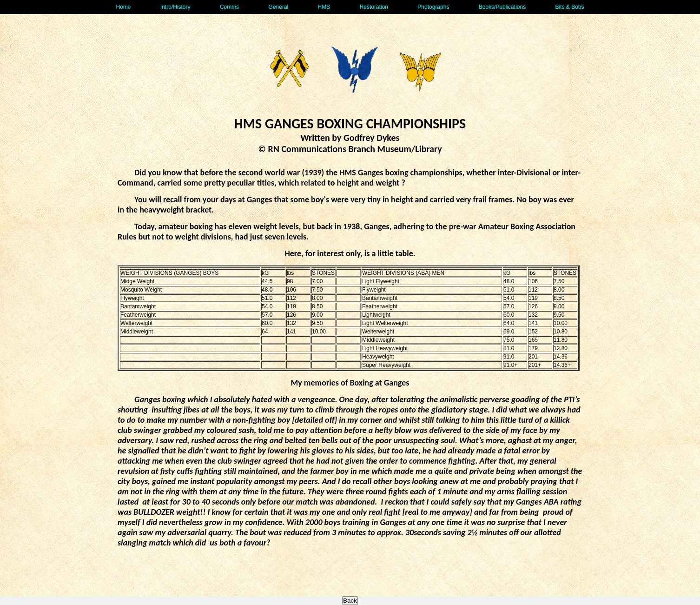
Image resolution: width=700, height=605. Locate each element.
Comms (229, 7)
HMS (324, 7)
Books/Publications (502, 7)
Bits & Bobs (569, 7)
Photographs (433, 7)
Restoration (374, 7)
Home (123, 7)
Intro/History (175, 7)
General (279, 7)
